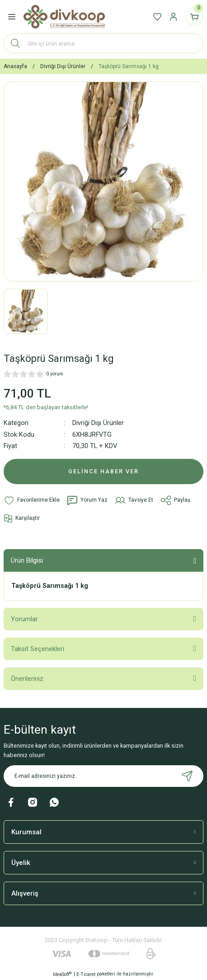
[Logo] (64, 17)
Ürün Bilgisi (27, 560)
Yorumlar (24, 619)
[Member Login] (174, 17)
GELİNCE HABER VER (103, 471)
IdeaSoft (62, 974)
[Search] (103, 43)
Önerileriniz (27, 679)
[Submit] (187, 776)
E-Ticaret (86, 974)
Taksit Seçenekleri (38, 649)
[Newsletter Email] (103, 776)
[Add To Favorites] (32, 500)
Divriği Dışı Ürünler (98, 423)
